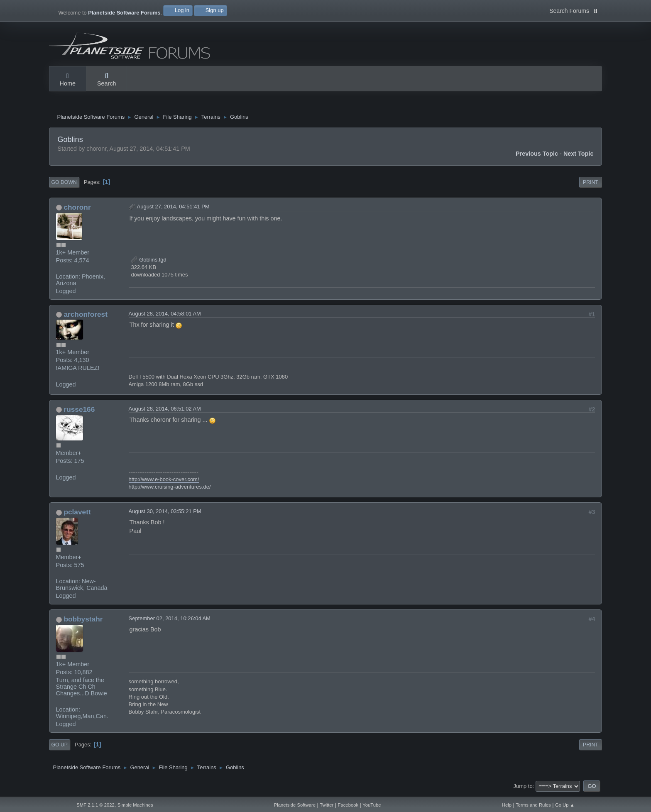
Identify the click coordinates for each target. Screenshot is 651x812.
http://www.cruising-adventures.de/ (170, 489)
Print (591, 184)
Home (68, 80)
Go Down (64, 184)
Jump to (523, 788)
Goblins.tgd (149, 262)
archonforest (86, 316)
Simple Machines (135, 805)
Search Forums (573, 10)
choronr (77, 209)
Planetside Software (295, 805)
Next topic (579, 156)
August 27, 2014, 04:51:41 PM (173, 209)
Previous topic (537, 156)
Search (107, 80)
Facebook (348, 805)
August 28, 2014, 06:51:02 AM (165, 411)
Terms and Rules (533, 805)
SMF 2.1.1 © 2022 (95, 805)
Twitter (327, 805)
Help (507, 805)
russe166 (79, 411)
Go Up (60, 747)
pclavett (77, 514)
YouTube (372, 805)
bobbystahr (83, 621)
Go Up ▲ (565, 805)
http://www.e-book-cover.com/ (164, 481)
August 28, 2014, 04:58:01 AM (165, 316)
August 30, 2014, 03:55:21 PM (165, 513)
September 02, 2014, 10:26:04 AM (170, 620)
